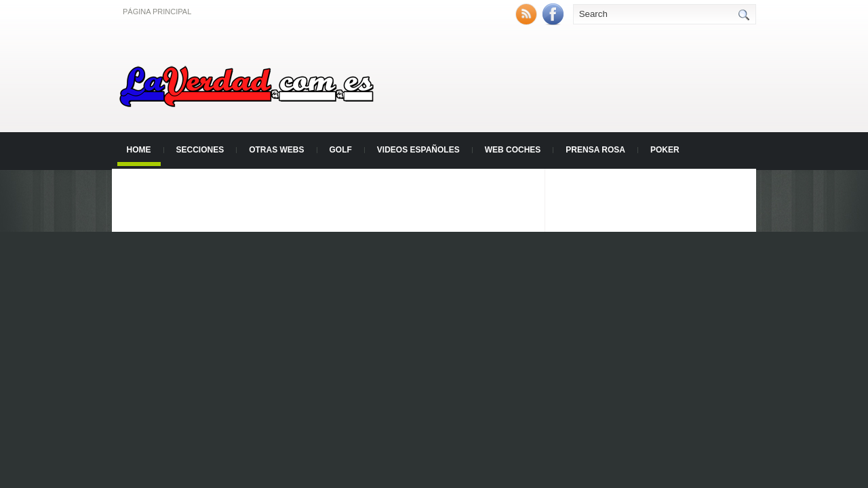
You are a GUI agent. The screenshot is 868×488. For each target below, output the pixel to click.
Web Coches (513, 150)
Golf (341, 150)
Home (139, 150)
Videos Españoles (418, 150)
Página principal (157, 12)
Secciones (200, 150)
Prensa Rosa (595, 150)
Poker (665, 150)
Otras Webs (276, 150)
